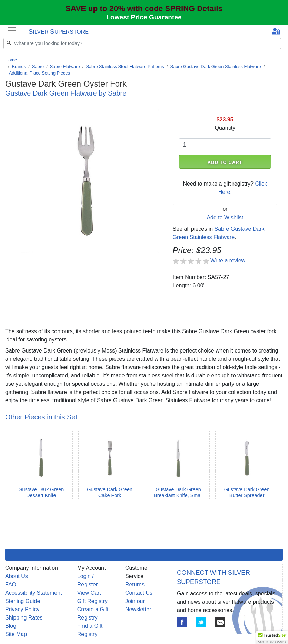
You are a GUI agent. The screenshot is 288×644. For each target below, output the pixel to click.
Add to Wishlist (225, 217)
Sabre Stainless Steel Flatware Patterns (125, 66)
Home (11, 60)
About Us (17, 576)
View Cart (89, 593)
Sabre (38, 66)
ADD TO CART (225, 162)
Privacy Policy (22, 609)
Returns (135, 584)
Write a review (228, 261)
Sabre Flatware (65, 66)
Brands (19, 66)
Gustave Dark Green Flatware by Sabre (66, 93)
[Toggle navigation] (12, 30)
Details (210, 8)
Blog (11, 626)
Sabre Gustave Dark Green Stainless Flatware (215, 66)
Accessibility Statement (34, 593)
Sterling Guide (23, 601)
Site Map (16, 634)
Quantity (225, 128)
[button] (272, 637)
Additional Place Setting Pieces (39, 73)
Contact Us (139, 593)
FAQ (11, 584)
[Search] (142, 43)
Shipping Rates (24, 618)
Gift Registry (92, 601)
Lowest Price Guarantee (144, 17)
